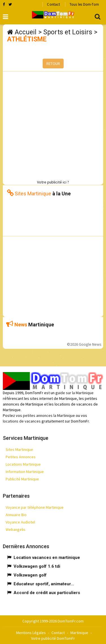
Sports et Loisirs (68, 32)
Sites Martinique (19, 449)
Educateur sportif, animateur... (44, 584)
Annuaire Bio (16, 515)
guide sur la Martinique (74, 393)
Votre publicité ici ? (53, 182)
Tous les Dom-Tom (84, 4)
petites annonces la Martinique (49, 415)
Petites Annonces (21, 457)
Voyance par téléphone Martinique (35, 507)
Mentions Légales (31, 633)
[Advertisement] (53, 125)
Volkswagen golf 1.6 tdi (37, 566)
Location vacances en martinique (47, 558)
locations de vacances (22, 421)
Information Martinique (25, 472)
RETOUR (53, 64)
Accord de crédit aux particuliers (47, 593)
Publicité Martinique (22, 479)
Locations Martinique (23, 464)
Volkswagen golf (30, 575)
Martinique (79, 633)
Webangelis (16, 529)
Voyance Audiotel (20, 522)
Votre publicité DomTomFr (53, 638)
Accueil (26, 32)
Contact (53, 4)
